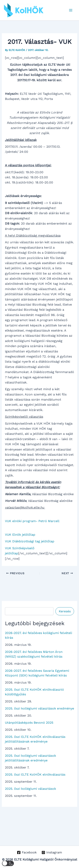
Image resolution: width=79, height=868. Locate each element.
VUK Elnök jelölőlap (20, 535)
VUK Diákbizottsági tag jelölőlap (30, 541)
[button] (8, 863)
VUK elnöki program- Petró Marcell (32, 521)
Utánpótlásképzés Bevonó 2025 (29, 723)
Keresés (65, 611)
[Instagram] (52, 852)
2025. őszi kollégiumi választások (30, 789)
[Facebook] (27, 852)
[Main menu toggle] (71, 10)
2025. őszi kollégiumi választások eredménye (39, 708)
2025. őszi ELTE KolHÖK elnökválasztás (35, 774)
